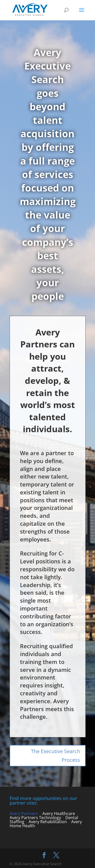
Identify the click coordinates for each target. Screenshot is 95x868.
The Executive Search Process (55, 756)
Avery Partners (24, 813)
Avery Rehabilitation (48, 822)
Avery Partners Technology (35, 818)
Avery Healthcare (59, 813)
